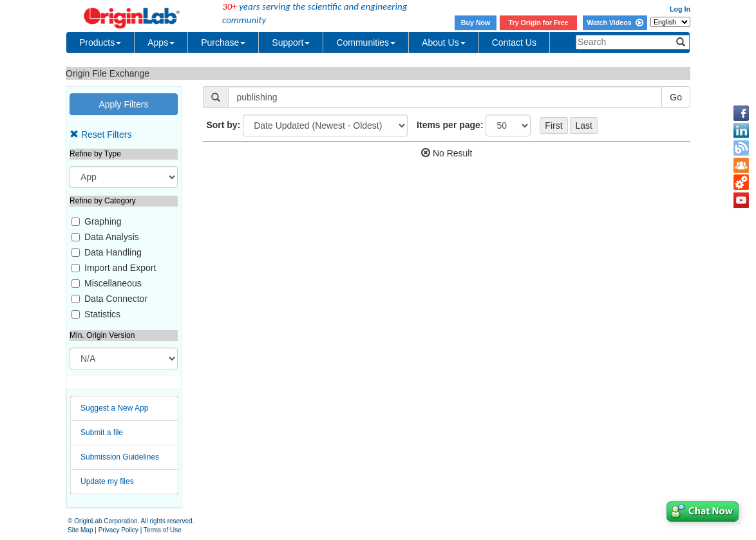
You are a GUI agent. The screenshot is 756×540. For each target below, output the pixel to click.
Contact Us (514, 42)
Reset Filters (100, 135)
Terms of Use (163, 530)
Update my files (107, 481)
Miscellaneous (113, 283)
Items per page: (450, 125)
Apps (161, 42)
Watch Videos (615, 23)
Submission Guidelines (120, 457)
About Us (444, 42)
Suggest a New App (114, 408)
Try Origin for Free (539, 23)
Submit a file (102, 433)
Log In (680, 9)
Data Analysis (112, 237)
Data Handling (113, 252)
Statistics (102, 314)
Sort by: (223, 125)
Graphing (103, 221)
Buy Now (476, 23)
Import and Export (120, 268)
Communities (366, 42)
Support (291, 42)
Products (100, 42)
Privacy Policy (118, 530)
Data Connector (116, 299)
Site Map (80, 530)
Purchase (223, 42)
